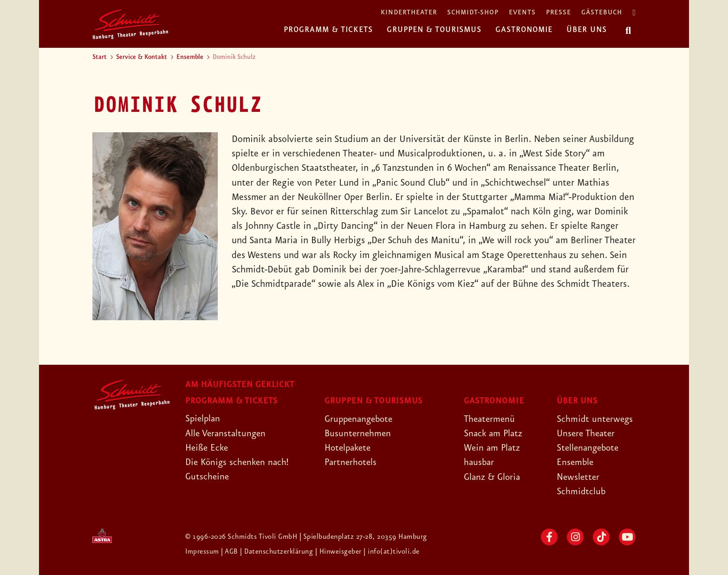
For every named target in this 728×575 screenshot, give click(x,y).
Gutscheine (208, 477)
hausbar (480, 462)
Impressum (203, 552)
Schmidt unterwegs (596, 419)
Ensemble (190, 57)
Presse (559, 13)
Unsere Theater (587, 433)
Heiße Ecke (208, 448)
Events (522, 13)
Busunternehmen (359, 433)
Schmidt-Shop (473, 13)
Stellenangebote (589, 448)
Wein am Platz (493, 448)
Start (100, 57)
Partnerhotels (352, 462)
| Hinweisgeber (341, 552)
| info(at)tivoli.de (393, 552)
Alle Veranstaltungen (227, 433)
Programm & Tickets (328, 30)
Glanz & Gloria (493, 477)
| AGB (231, 552)
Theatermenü (491, 419)
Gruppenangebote (361, 419)
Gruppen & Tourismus (434, 30)
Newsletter (579, 477)
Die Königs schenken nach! (239, 462)
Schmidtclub (582, 491)
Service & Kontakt (142, 57)
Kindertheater (409, 13)
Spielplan (204, 419)
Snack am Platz (494, 433)
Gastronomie (524, 30)
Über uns (587, 30)
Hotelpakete (349, 448)
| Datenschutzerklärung (277, 552)
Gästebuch (602, 13)
